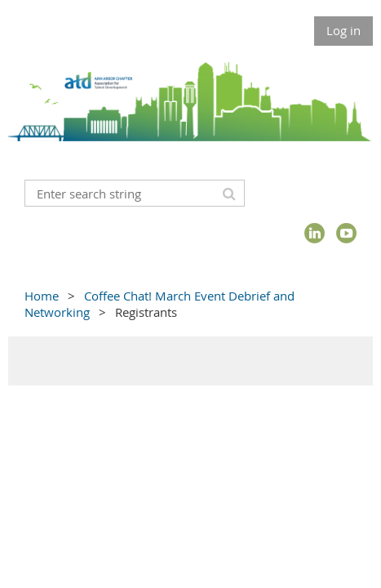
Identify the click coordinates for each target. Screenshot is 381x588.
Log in (343, 30)
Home (42, 296)
